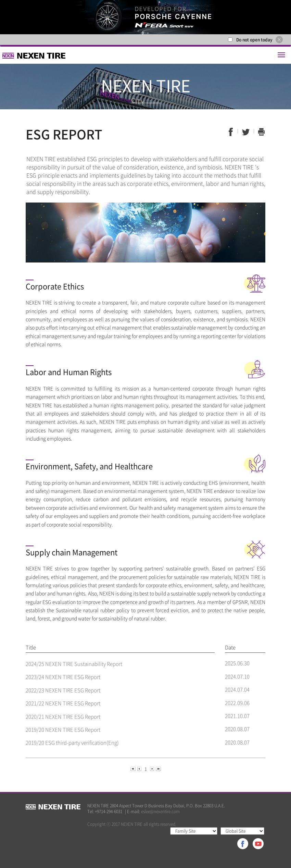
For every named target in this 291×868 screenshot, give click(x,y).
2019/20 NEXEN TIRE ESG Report (63, 730)
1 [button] (143, 33)
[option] (145, 17)
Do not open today (254, 40)
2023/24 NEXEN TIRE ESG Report (63, 677)
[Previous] (134, 768)
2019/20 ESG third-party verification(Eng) (72, 743)
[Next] (153, 768)
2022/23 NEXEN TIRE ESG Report (63, 690)
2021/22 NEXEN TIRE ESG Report (63, 703)
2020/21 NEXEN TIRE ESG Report (63, 717)
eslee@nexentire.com (160, 811)
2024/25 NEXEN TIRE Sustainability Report (74, 664)
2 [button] (148, 33)
